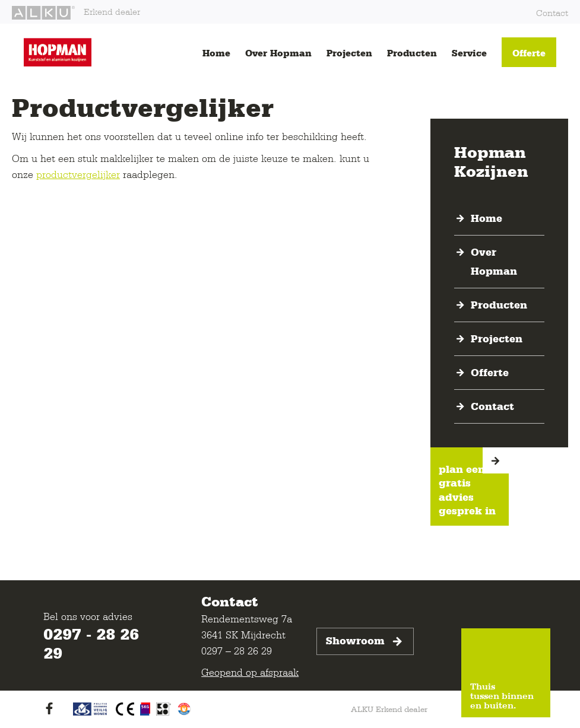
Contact (552, 13)
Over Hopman (278, 53)
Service (469, 53)
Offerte (529, 53)
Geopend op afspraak (250, 672)
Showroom (365, 641)
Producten (412, 53)
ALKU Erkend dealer (389, 709)
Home (216, 53)
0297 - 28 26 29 (91, 643)
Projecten (349, 53)
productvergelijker (78, 174)
